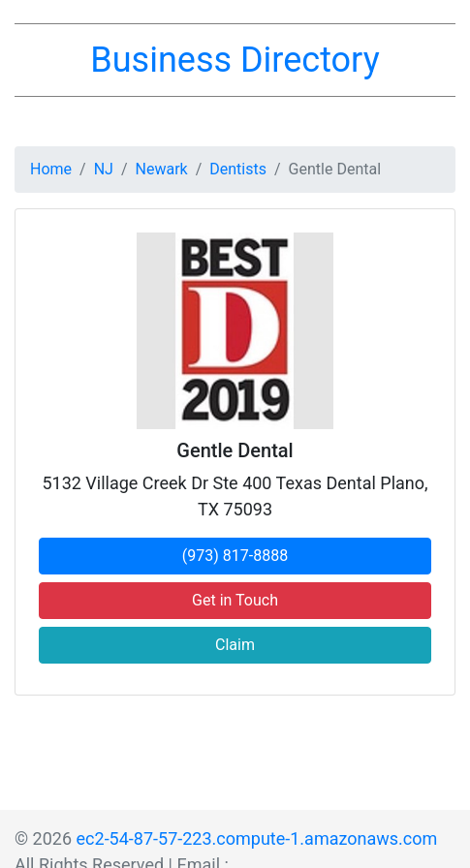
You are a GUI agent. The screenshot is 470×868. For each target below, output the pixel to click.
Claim (235, 645)
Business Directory (235, 60)
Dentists (238, 169)
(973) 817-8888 (235, 556)
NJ (104, 169)
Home (51, 169)
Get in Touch (235, 600)
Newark (162, 169)
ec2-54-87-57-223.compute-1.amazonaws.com (257, 838)
